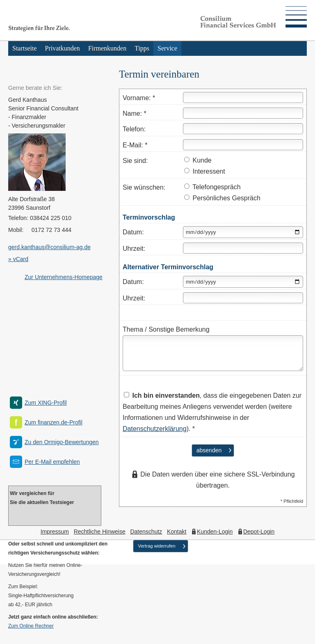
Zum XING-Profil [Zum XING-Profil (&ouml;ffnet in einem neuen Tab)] (46, 403)
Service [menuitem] (167, 48)
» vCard (18, 259)
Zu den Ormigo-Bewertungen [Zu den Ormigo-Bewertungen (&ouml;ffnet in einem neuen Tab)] (62, 442)
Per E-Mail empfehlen (52, 462)
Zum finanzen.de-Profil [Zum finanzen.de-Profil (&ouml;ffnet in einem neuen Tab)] (54, 422)
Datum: (133, 232)
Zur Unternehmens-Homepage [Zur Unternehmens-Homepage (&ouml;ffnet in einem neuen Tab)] (64, 277)
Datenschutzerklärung (155, 429)
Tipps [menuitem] (142, 48)
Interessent (205, 171)
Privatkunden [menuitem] (63, 48)
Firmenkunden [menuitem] (107, 48)
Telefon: (134, 129)
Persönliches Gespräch (222, 198)
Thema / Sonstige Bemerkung (166, 329)
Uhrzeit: (134, 249)
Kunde (198, 160)
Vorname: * (139, 98)
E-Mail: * (135, 145)
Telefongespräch (212, 187)
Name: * (135, 113)
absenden (209, 450)
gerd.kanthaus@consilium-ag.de (49, 247)
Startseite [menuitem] (25, 48)
